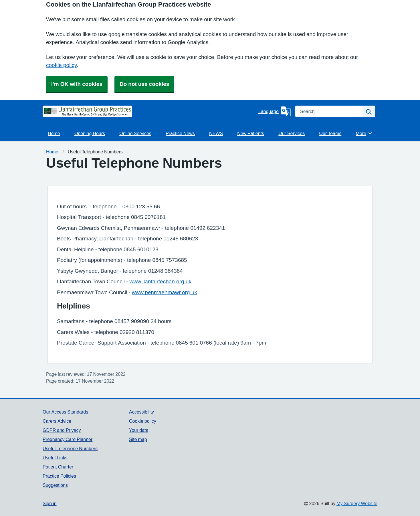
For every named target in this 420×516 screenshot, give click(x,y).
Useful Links (55, 458)
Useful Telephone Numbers (70, 448)
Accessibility (141, 412)
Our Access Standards (65, 412)
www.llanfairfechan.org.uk (160, 281)
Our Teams (330, 133)
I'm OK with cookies (77, 84)
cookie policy (61, 65)
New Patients (251, 133)
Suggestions (55, 485)
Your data (139, 430)
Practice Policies (59, 476)
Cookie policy (143, 421)
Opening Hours (90, 133)
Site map (138, 439)
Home (54, 133)
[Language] (275, 111)
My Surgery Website (357, 503)
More (364, 133)
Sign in (49, 503)
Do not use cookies (144, 84)
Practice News (180, 133)
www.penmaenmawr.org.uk (165, 292)
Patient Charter (58, 467)
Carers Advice (57, 421)
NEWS (216, 133)
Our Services (292, 133)
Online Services (135, 133)
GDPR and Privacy (62, 430)
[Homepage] (57, 111)
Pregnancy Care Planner (68, 439)
